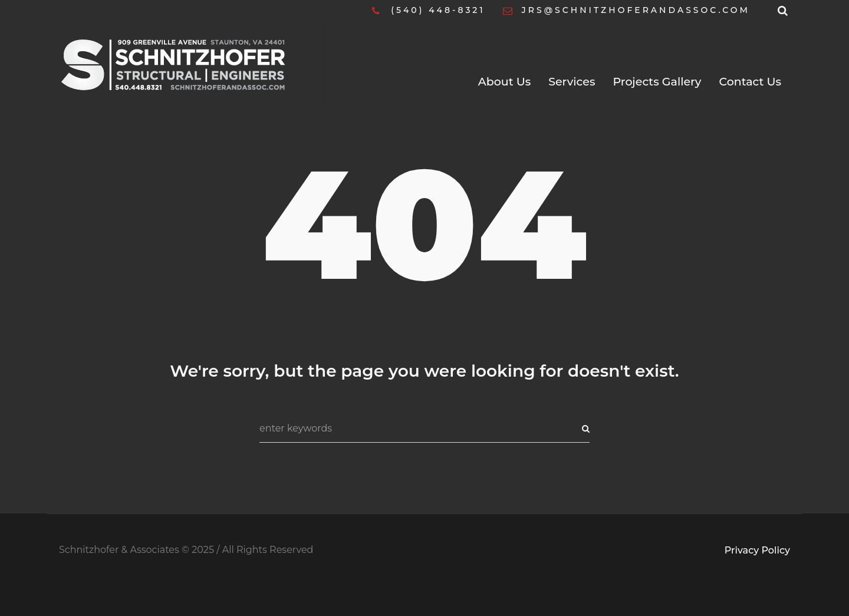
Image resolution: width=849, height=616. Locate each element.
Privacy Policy (757, 550)
